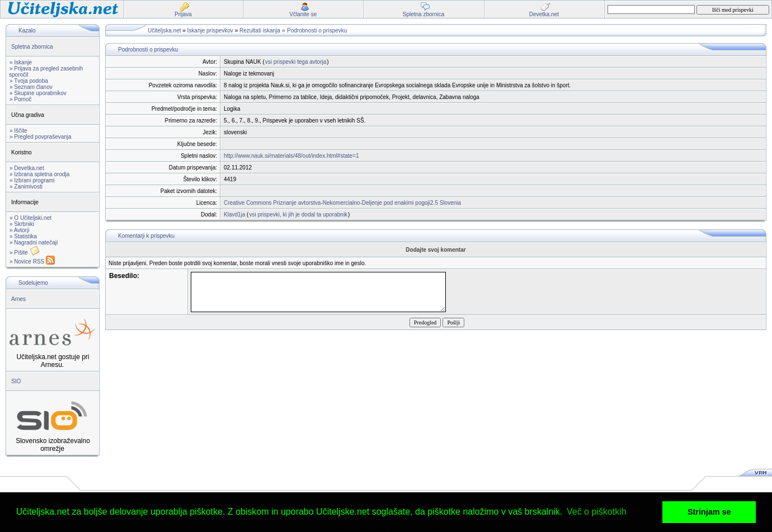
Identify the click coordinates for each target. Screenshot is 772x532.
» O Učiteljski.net (30, 218)
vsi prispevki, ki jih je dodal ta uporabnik (298, 215)
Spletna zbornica (32, 47)
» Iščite (18, 131)
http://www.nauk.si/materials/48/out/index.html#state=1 (291, 156)
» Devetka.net (27, 168)
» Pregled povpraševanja (41, 137)
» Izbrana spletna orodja (39, 174)
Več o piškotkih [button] (597, 512)
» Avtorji (19, 230)
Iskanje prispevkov (210, 30)
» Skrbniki (22, 224)
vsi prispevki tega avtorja (296, 62)
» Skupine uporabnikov (38, 93)
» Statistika (23, 236)
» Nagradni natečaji (34, 243)
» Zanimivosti (26, 187)
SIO (16, 381)
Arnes (18, 299)
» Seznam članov (31, 87)
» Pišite (25, 253)
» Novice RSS (32, 262)
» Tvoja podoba (29, 81)
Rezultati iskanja (260, 30)
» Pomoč (20, 99)
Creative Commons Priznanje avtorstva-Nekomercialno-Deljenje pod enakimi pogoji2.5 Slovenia (342, 203)
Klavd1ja (234, 215)
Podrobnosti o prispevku (317, 30)
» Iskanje (21, 62)
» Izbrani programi (32, 180)
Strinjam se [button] (709, 512)
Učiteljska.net (164, 30)
